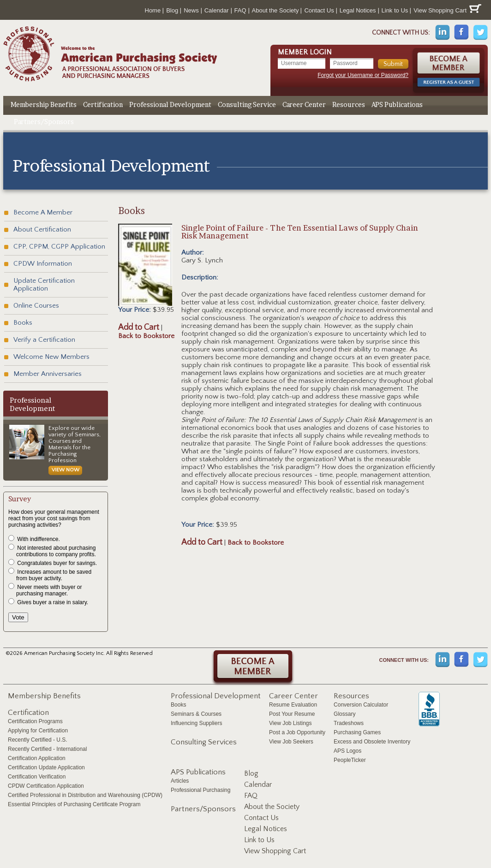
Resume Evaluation (293, 705)
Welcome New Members (51, 357)
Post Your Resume (292, 714)
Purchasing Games (357, 732)
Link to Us (395, 10)
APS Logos (347, 751)
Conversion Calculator (361, 705)
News (191, 10)
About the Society (275, 10)
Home (153, 10)
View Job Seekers (291, 742)
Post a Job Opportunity (297, 732)
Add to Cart (139, 327)
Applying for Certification (38, 731)
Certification (103, 104)
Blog (172, 10)
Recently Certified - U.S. (38, 740)
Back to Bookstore (146, 336)
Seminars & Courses (196, 714)
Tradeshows (349, 723)
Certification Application (37, 758)
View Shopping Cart (447, 9)
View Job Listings (290, 723)
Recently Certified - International (47, 749)
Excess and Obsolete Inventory (372, 742)
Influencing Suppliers (196, 723)
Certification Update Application (46, 767)
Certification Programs (35, 721)
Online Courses (36, 306)
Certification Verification (37, 777)
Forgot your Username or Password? (363, 75)
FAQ (240, 10)
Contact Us (319, 10)
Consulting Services (204, 742)
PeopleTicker (350, 760)
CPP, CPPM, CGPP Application (59, 247)
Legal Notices (358, 10)
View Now (66, 470)
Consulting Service (247, 104)
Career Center (304, 104)
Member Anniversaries (48, 374)
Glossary (344, 714)
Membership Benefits (44, 104)
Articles (180, 781)
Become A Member (43, 212)
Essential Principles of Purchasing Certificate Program (74, 804)
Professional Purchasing (201, 790)
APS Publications (397, 104)
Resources (349, 104)
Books (23, 323)
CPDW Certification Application (46, 786)
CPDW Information (43, 264)
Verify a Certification (44, 340)
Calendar (217, 10)
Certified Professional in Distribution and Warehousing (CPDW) (85, 795)
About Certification (42, 229)
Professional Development (170, 104)
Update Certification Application (44, 285)
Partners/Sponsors (44, 122)
